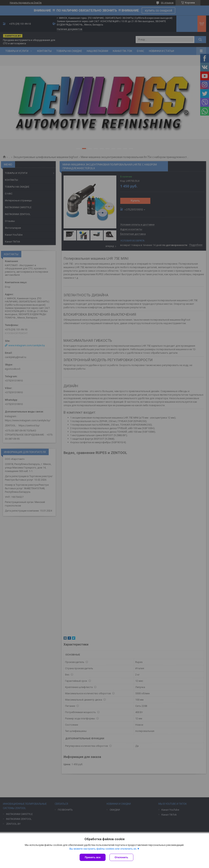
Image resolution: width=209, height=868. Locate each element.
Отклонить (121, 857)
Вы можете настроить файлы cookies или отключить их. (103, 849)
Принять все (93, 857)
